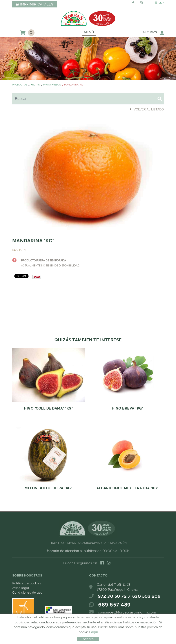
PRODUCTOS (20, 85)
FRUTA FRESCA (52, 85)
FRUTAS (35, 85)
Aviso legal (21, 588)
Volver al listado (147, 109)
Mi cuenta (154, 33)
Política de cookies (27, 583)
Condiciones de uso (27, 593)
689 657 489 (114, 605)
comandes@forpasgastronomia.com (127, 612)
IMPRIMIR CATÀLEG (35, 4)
